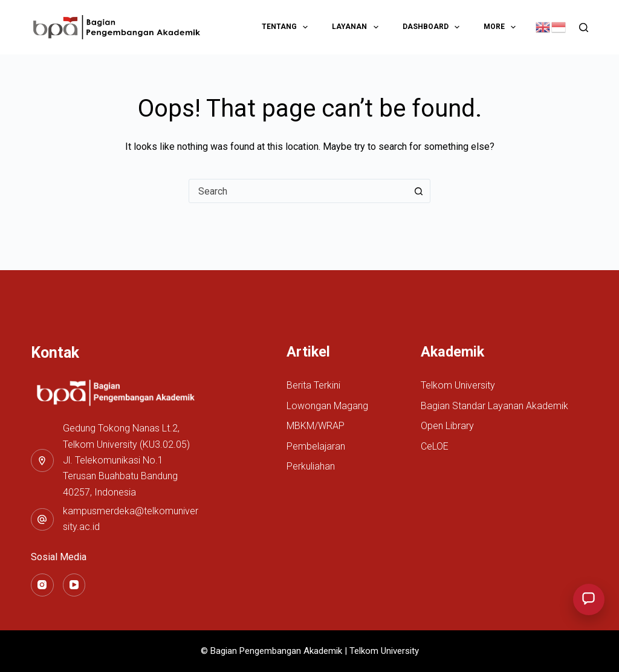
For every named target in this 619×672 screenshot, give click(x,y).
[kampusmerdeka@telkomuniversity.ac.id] (42, 520)
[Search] (584, 27)
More (502, 27)
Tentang (287, 27)
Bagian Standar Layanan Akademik (494, 406)
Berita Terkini (313, 385)
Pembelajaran (316, 446)
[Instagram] (42, 585)
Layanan (357, 27)
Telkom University (458, 385)
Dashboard (433, 27)
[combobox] (298, 191)
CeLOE (435, 446)
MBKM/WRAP (316, 426)
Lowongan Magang (327, 406)
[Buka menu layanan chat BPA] (589, 599)
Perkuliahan (311, 466)
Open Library (447, 426)
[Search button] (418, 191)
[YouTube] (74, 585)
